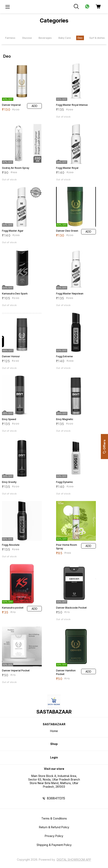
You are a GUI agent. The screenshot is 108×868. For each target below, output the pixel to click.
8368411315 (56, 798)
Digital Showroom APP (74, 860)
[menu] (8, 7)
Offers (104, 447)
